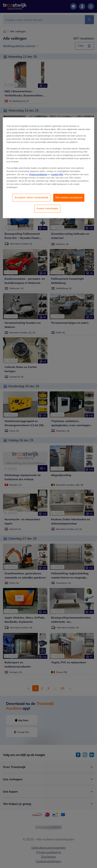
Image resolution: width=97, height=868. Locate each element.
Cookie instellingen (47, 208)
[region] (48, 168)
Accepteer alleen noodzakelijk (32, 197)
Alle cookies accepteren (69, 197)
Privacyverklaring (38, 174)
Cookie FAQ (57, 174)
